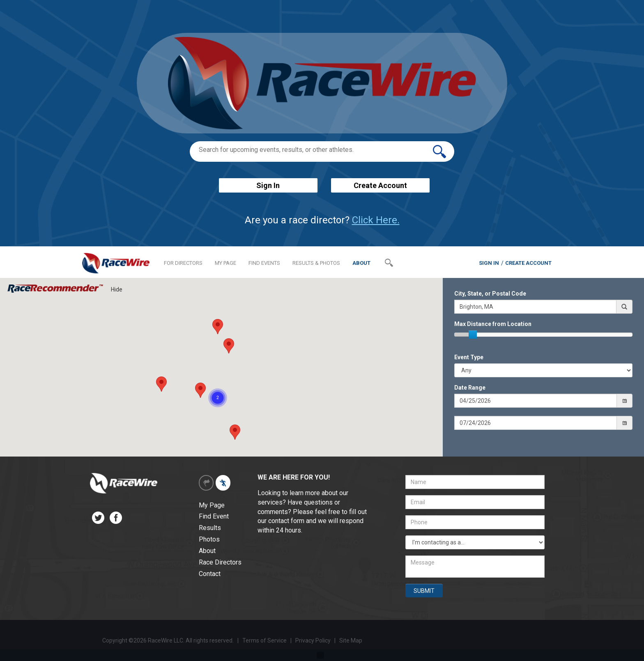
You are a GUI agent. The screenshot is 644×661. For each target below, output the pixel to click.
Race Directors (220, 562)
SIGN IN (489, 263)
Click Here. (376, 220)
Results (210, 528)
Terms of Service (264, 640)
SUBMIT (424, 591)
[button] (235, 432)
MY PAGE (225, 263)
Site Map (351, 640)
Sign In (268, 185)
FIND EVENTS (264, 263)
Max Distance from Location (493, 324)
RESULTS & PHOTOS (316, 263)
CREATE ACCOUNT (528, 263)
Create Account (380, 185)
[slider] (473, 335)
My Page (212, 505)
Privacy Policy (314, 640)
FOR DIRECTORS (183, 263)
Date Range (470, 388)
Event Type (469, 357)
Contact (210, 574)
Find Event (214, 516)
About (207, 551)
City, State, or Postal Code (490, 294)
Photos (209, 539)
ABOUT (361, 263)
